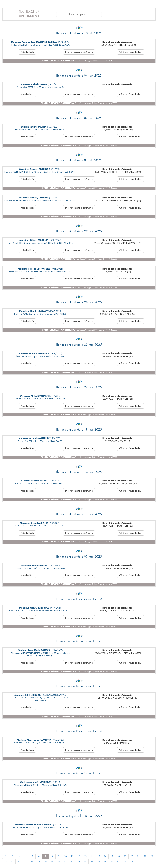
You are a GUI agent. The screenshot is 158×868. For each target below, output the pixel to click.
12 (79, 856)
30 (45, 861)
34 (72, 861)
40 (112, 861)
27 (25, 861)
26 (19, 861)
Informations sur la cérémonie (79, 52)
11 (72, 856)
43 (132, 861)
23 (152, 856)
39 (105, 861)
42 (125, 861)
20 (132, 856)
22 (145, 856)
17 (112, 856)
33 (65, 861)
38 (98, 861)
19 (125, 856)
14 (92, 856)
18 (118, 856)
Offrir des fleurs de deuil (131, 52)
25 (12, 861)
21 (138, 856)
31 (52, 861)
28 (32, 861)
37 (92, 861)
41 (118, 861)
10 (65, 856)
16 (105, 856)
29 (39, 861)
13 (85, 856)
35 (79, 861)
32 (59, 861)
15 (99, 856)
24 (6, 861)
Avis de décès (27, 52)
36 (85, 861)
